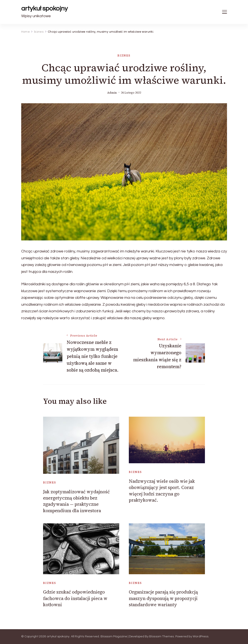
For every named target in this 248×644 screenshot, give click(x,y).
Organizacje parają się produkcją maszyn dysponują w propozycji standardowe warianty (163, 598)
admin (112, 93)
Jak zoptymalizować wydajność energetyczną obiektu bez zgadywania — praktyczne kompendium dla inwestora (76, 501)
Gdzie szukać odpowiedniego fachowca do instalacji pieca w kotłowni (75, 598)
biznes (124, 55)
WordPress (201, 636)
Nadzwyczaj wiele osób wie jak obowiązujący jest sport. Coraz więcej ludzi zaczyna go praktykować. (162, 491)
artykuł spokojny (44, 8)
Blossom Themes (162, 636)
